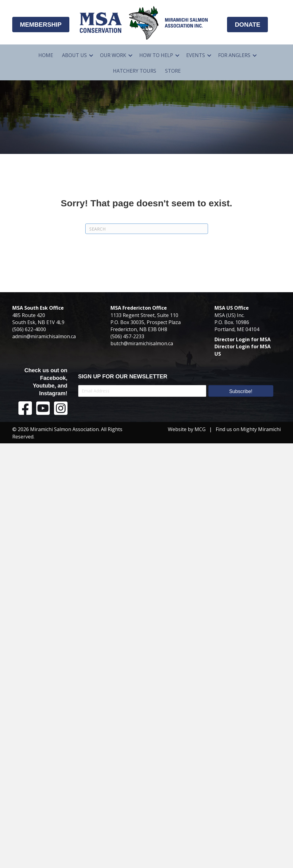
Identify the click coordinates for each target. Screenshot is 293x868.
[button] (91, 55)
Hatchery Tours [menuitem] (135, 71)
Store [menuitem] (173, 71)
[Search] (147, 229)
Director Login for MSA (243, 339)
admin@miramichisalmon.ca (44, 336)
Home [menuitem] (46, 55)
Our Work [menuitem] (113, 55)
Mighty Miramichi (261, 429)
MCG (200, 429)
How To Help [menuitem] (156, 55)
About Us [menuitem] (74, 55)
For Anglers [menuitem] (234, 55)
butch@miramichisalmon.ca (142, 343)
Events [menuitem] (196, 55)
